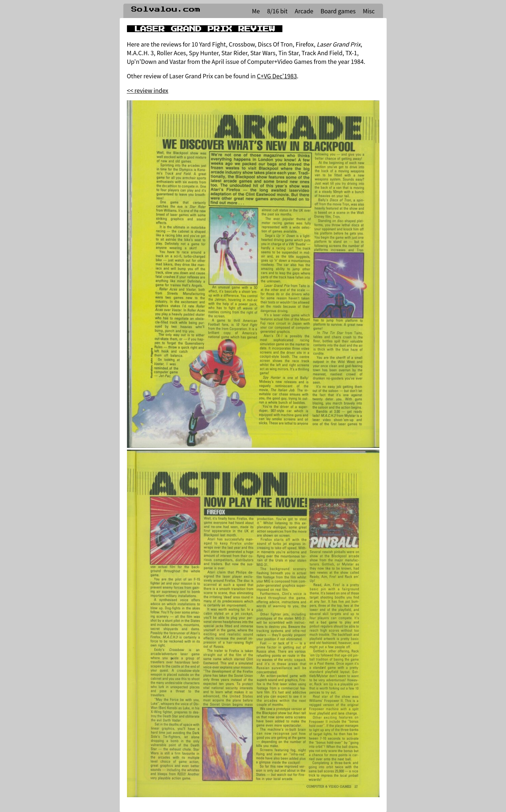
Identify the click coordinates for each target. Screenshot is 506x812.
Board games (338, 11)
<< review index (148, 90)
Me (256, 11)
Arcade (304, 11)
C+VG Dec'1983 (277, 76)
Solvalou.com (166, 9)
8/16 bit (277, 11)
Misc (369, 11)
